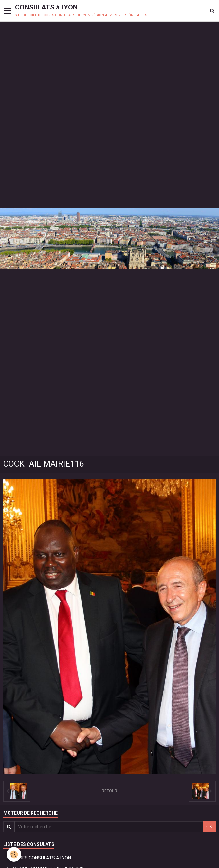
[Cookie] (14, 854)
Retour (109, 791)
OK (209, 827)
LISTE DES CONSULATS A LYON (39, 858)
